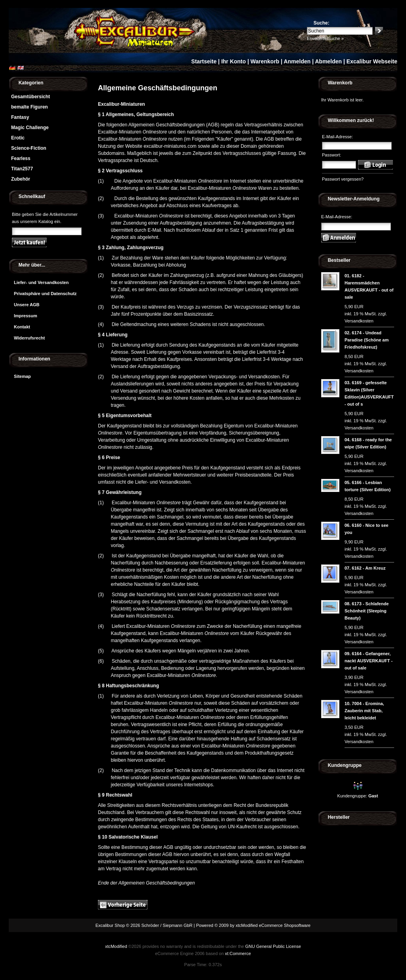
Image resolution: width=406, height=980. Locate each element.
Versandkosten (359, 321)
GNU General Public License (273, 946)
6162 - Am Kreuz (369, 568)
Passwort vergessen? (343, 179)
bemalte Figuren (30, 107)
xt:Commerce (238, 953)
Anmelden (297, 61)
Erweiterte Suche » (325, 38)
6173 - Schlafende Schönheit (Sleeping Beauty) (367, 611)
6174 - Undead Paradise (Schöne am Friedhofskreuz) (367, 340)
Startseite (204, 61)
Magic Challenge (30, 128)
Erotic (18, 138)
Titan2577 (22, 169)
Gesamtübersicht (31, 97)
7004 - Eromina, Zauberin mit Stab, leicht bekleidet (364, 711)
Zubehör (21, 179)
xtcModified (116, 946)
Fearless (21, 158)
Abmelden (328, 61)
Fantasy (20, 117)
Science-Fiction (29, 148)
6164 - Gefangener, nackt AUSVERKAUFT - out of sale (369, 661)
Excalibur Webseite (372, 61)
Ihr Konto (234, 61)
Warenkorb (265, 61)
